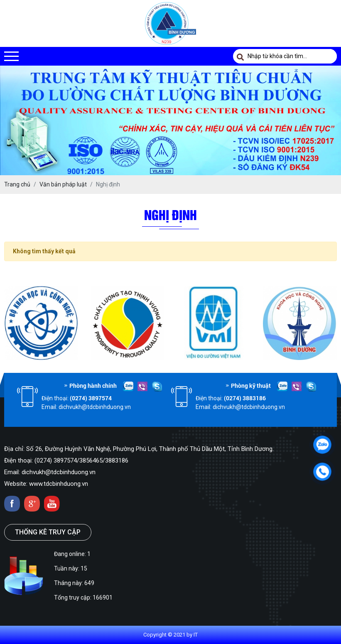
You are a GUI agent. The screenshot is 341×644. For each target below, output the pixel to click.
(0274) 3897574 (91, 398)
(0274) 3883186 (245, 398)
